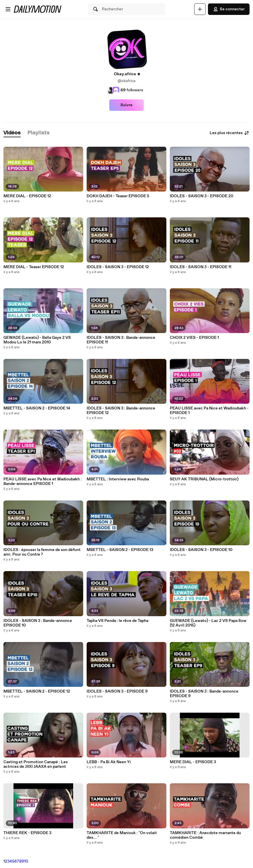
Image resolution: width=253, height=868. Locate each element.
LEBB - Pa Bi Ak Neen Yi (109, 762)
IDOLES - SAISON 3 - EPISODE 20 (202, 196)
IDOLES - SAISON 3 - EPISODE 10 (201, 550)
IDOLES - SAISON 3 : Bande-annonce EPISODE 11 (121, 340)
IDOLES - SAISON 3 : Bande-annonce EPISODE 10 (38, 623)
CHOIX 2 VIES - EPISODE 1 (194, 338)
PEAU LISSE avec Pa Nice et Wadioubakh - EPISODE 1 (209, 411)
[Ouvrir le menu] (8, 9)
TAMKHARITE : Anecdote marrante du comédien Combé (205, 835)
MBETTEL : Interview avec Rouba (118, 479)
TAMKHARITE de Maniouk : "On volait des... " (122, 835)
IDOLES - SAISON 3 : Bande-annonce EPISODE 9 (204, 694)
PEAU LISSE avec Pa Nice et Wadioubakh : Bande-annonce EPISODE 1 (43, 482)
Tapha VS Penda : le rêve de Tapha (117, 621)
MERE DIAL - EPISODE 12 (27, 196)
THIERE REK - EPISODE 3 (27, 833)
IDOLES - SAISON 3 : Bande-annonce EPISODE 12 (121, 411)
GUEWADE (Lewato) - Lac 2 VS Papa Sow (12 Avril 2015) (208, 623)
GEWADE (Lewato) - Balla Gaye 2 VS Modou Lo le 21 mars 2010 (37, 340)
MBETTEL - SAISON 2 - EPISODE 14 (37, 408)
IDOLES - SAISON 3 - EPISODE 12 (118, 267)
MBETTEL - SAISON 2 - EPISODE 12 (37, 691)
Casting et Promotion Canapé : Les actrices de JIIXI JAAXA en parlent (36, 764)
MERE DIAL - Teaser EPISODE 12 (34, 267)
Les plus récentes (230, 133)
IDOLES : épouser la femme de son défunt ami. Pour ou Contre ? (42, 552)
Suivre (126, 105)
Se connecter (229, 9)
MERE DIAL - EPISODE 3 (193, 762)
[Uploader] (200, 9)
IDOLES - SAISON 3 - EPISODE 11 (201, 267)
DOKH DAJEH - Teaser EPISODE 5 (118, 196)
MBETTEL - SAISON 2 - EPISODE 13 (120, 550)
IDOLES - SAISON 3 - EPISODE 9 (117, 691)
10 (26, 861)
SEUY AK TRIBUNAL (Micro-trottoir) (204, 479)
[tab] (12, 133)
